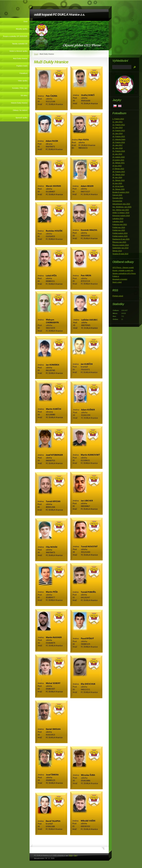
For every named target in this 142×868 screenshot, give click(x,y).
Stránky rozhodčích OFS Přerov (124, 273)
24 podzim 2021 (118, 160)
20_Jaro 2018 (117, 148)
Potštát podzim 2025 (120, 236)
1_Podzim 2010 (118, 119)
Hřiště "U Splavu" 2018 (121, 213)
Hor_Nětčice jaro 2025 (121, 210)
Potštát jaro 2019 (119, 227)
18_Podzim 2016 (119, 142)
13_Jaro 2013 (117, 128)
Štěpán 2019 (117, 251)
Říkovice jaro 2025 (119, 242)
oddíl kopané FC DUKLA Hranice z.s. (59, 15)
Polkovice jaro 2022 (120, 224)
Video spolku (23, 81)
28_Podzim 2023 (119, 172)
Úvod (25, 21)
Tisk (75, 855)
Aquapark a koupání (120, 279)
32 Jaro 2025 (117, 183)
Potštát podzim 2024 (120, 233)
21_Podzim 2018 (119, 151)
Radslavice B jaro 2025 (121, 239)
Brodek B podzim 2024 (121, 192)
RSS (71, 855)
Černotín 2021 (118, 198)
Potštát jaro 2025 (119, 230)
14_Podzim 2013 (119, 130)
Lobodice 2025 (118, 221)
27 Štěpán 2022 (118, 169)
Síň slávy (24, 95)
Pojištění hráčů (22, 66)
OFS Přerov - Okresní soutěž (123, 267)
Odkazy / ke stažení (20, 110)
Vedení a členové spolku (18, 51)
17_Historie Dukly (119, 139)
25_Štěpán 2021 (118, 163)
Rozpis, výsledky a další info (123, 270)
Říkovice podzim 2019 (121, 245)
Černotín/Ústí (117, 201)
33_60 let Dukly (118, 186)
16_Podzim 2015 (119, 136)
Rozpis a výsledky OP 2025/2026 (15, 36)
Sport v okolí (117, 282)
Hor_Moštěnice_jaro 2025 (122, 207)
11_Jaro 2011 (117, 122)
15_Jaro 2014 (117, 133)
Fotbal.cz (116, 276)
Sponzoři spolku (21, 118)
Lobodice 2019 (118, 219)
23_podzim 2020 (119, 157)
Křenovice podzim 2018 (121, 216)
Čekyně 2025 (117, 195)
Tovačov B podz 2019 (120, 254)
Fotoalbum (23, 73)
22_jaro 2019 (117, 154)
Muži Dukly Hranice (20, 58)
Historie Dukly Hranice (19, 103)
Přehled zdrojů (118, 296)
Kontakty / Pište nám (20, 88)
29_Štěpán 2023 (118, 175)
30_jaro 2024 (117, 177)
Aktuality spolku (22, 29)
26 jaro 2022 (117, 166)
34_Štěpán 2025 (118, 189)
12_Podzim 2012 (119, 125)
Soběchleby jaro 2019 (120, 248)
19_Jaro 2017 (117, 145)
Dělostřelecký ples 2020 (121, 204)
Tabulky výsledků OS (20, 44)
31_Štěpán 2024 (118, 180)
